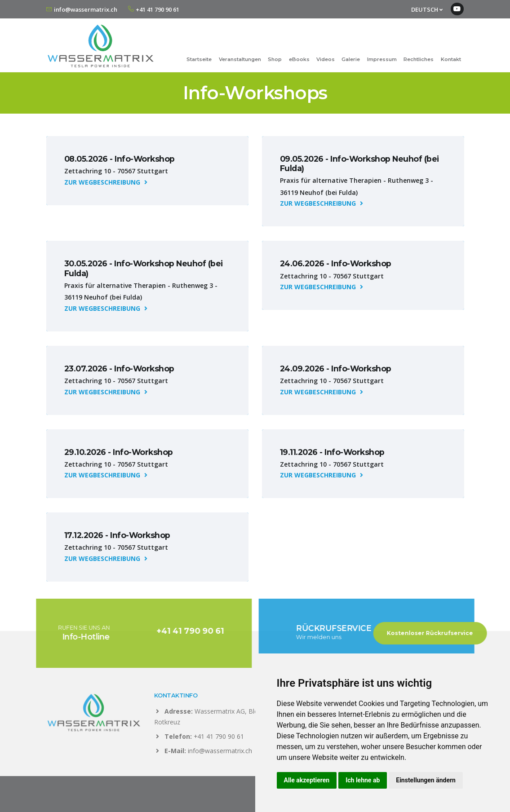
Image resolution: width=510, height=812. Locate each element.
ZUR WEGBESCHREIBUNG (106, 182)
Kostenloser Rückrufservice (439, 633)
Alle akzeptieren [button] (307, 780)
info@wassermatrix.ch (86, 9)
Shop (275, 59)
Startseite (199, 59)
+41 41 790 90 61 (157, 9)
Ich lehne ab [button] (363, 780)
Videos (326, 59)
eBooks (299, 59)
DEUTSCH (427, 9)
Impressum (382, 59)
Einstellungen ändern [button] (426, 780)
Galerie (351, 59)
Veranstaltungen (240, 59)
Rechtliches (419, 59)
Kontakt (451, 59)
